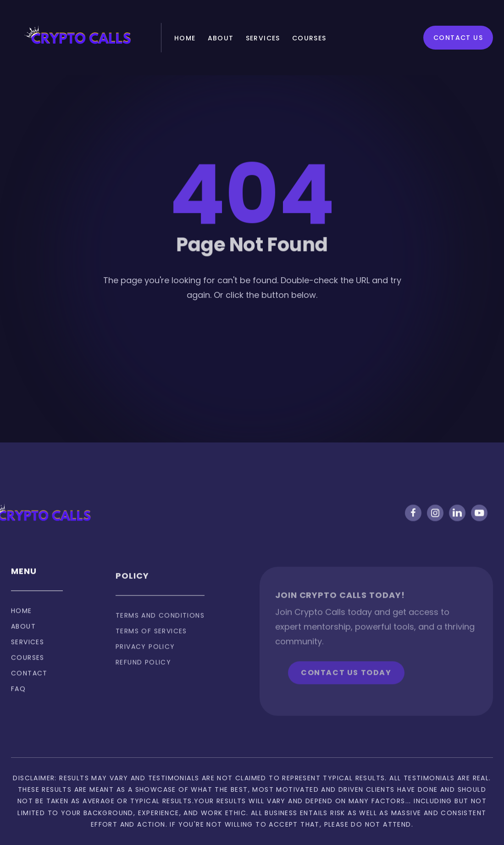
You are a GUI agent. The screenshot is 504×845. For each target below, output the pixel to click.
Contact (29, 681)
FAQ (18, 697)
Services (263, 38)
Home (185, 38)
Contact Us (458, 38)
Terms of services (151, 644)
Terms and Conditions (160, 628)
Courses (309, 38)
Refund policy (143, 675)
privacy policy (145, 660)
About (221, 38)
